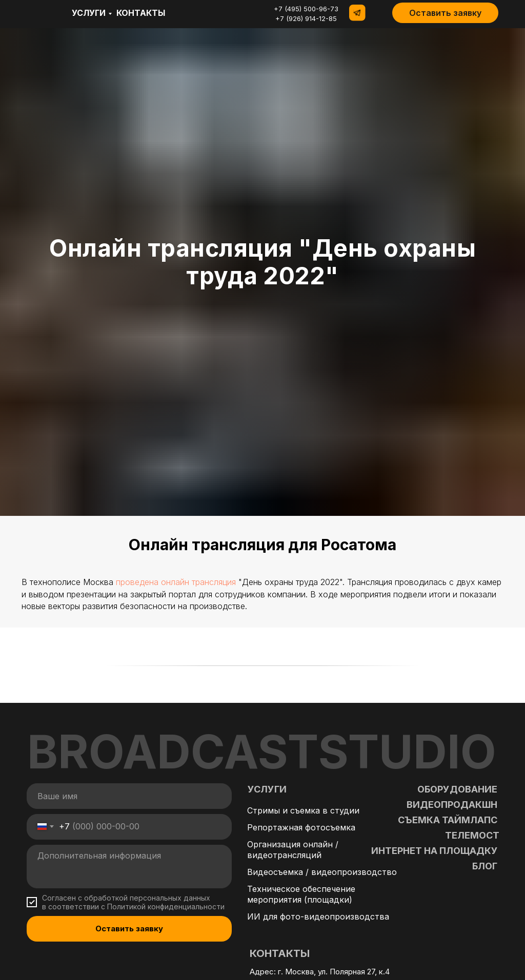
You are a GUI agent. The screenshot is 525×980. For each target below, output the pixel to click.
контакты (141, 13)
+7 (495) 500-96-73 (306, 9)
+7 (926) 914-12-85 (306, 18)
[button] (445, 13)
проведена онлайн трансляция (176, 582)
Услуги (89, 13)
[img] (36, 13)
